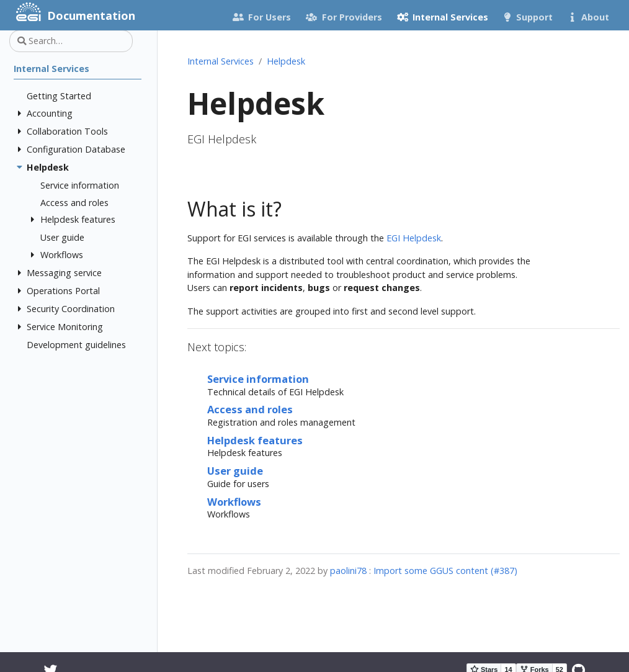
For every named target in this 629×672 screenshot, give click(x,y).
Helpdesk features (255, 440)
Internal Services (221, 61)
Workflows (234, 502)
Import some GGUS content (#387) (445, 571)
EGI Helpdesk (414, 238)
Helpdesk (286, 61)
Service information (258, 379)
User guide (235, 471)
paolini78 (348, 571)
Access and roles (250, 409)
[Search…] (71, 41)
